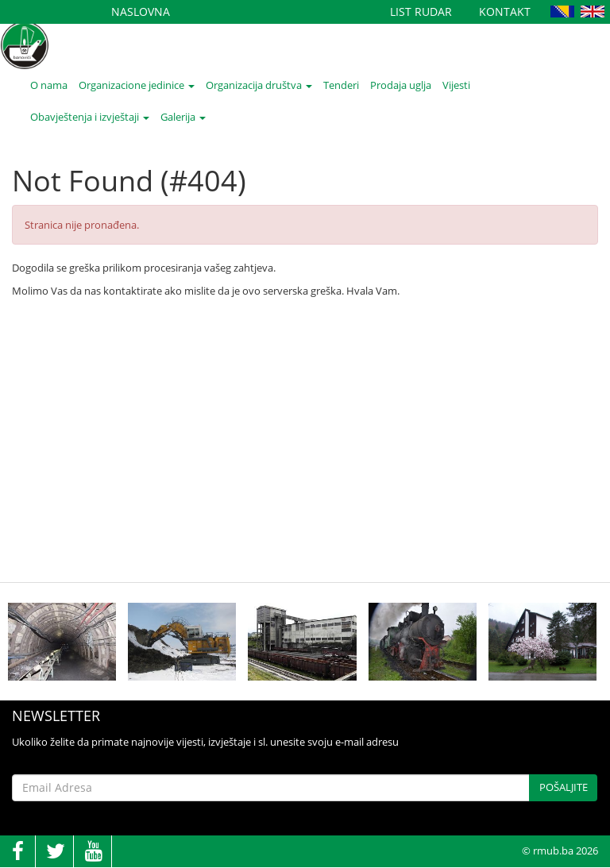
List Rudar (421, 12)
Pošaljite (564, 787)
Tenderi (341, 85)
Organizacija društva (259, 85)
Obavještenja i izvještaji (90, 117)
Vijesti (456, 85)
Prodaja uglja (401, 85)
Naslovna (141, 12)
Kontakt (505, 12)
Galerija (183, 117)
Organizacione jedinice (137, 85)
